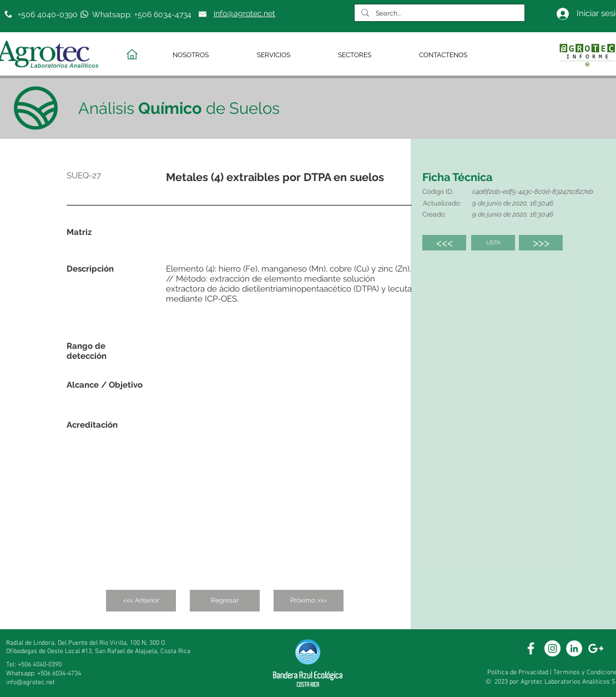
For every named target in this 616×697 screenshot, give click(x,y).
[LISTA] (493, 243)
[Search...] (438, 14)
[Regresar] (225, 601)
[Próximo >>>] (309, 601)
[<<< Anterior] (141, 601)
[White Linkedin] (574, 648)
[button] (206, 55)
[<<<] (444, 243)
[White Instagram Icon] (552, 648)
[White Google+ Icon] (596, 648)
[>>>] (541, 243)
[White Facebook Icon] (531, 648)
